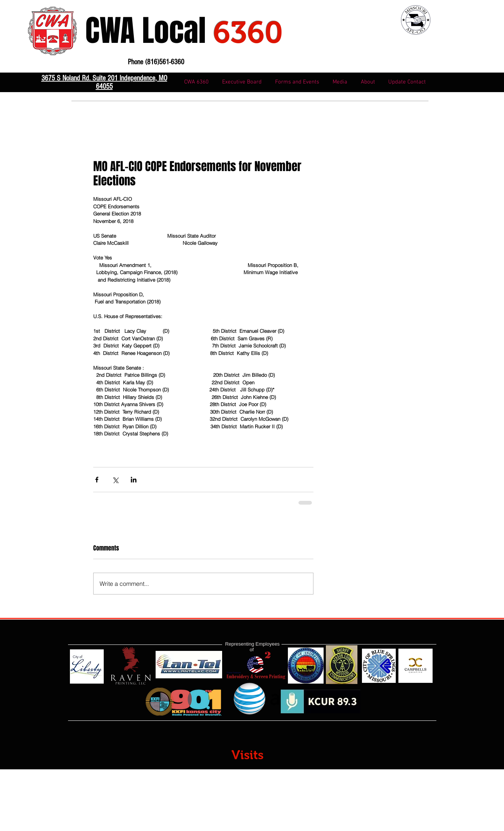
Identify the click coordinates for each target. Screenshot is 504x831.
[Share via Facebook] (97, 480)
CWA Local (184, 31)
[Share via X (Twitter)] (115, 480)
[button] (297, 82)
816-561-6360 (119, 124)
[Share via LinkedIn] (134, 480)
